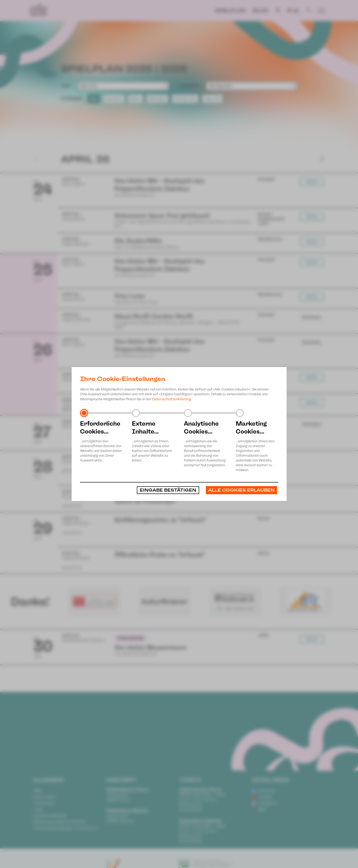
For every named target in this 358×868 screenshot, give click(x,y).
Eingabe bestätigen (168, 490)
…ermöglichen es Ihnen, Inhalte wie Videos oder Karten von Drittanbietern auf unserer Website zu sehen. (153, 441)
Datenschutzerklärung (171, 399)
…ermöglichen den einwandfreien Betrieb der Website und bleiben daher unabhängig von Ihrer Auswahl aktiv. (101, 441)
